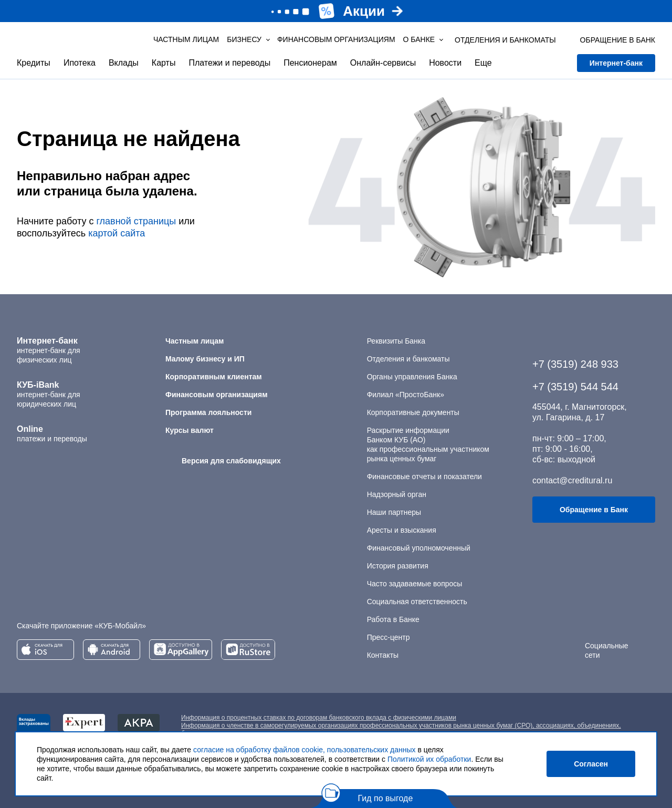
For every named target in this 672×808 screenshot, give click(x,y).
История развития (398, 566)
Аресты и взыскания (402, 530)
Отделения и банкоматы (408, 359)
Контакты (383, 655)
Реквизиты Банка (396, 341)
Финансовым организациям (336, 39)
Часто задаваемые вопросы (415, 584)
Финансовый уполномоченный (419, 548)
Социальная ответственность (417, 602)
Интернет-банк (616, 63)
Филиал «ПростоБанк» (406, 395)
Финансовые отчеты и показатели (424, 476)
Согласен (591, 764)
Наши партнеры (394, 512)
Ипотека (80, 63)
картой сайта (117, 233)
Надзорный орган (397, 494)
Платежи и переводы (229, 63)
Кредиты (34, 63)
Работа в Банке (393, 619)
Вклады (124, 63)
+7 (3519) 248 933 (575, 364)
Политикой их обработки (429, 759)
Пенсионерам (310, 63)
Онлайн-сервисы (383, 63)
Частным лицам (186, 39)
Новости (445, 63)
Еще (483, 63)
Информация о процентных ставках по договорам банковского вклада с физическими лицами (319, 718)
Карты (164, 63)
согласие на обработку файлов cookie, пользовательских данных (304, 750)
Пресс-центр (388, 637)
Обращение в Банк (594, 510)
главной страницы (136, 221)
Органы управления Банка (412, 377)
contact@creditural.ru (572, 480)
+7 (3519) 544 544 (575, 387)
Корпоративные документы (413, 412)
